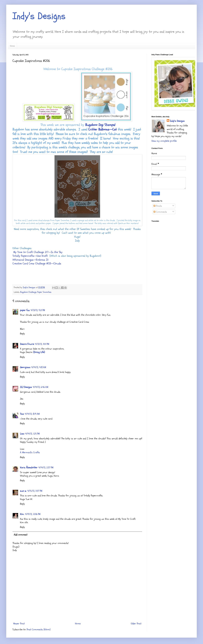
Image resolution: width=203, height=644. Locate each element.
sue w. (23, 491)
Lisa (22, 434)
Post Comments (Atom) (39, 630)
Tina (22, 414)
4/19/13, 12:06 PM (33, 514)
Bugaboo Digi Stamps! (100, 125)
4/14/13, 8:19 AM (32, 414)
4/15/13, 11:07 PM (35, 491)
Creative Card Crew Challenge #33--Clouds (37, 264)
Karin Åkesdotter (29, 468)
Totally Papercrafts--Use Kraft (30, 256)
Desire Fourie (27, 344)
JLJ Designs (26, 387)
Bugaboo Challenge (28, 292)
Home (12, 46)
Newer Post (19, 624)
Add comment (21, 535)
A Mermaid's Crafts (30, 452)
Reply (22, 334)
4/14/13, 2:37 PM (46, 468)
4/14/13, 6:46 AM (41, 387)
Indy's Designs (39, 16)
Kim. (22, 514)
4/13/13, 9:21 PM (38, 310)
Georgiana (25, 367)
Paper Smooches (44, 292)
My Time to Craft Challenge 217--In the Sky (38, 252)
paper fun (25, 310)
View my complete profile (164, 141)
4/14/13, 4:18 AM (39, 367)
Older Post (136, 624)
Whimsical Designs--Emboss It (30, 260)
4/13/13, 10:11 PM (42, 344)
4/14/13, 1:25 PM (32, 434)
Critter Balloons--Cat (102, 130)
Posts (158, 206)
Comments (160, 212)
